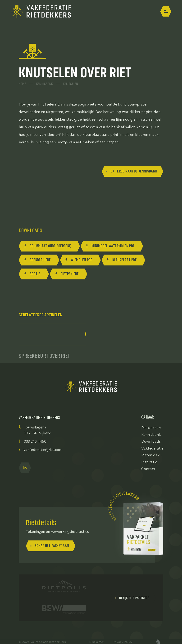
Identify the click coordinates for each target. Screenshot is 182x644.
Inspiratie (149, 462)
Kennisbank (45, 83)
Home (22, 83)
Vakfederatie (152, 448)
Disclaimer (97, 642)
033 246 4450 (35, 441)
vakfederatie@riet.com (43, 450)
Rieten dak (150, 455)
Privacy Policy (123, 642)
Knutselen (71, 83)
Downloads (151, 441)
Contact (148, 469)
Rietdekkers (151, 428)
